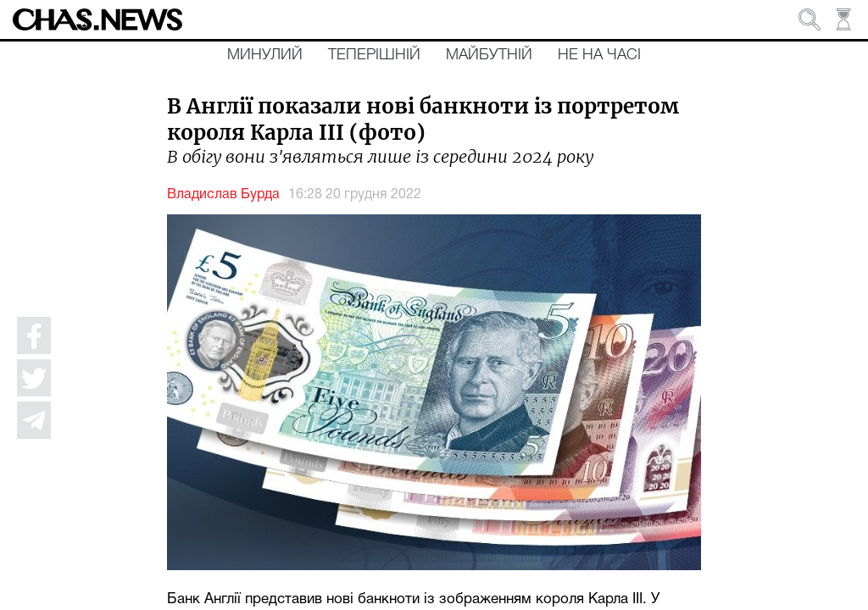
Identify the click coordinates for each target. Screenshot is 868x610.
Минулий (265, 55)
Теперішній (374, 55)
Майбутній (489, 55)
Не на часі (599, 55)
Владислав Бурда (223, 195)
